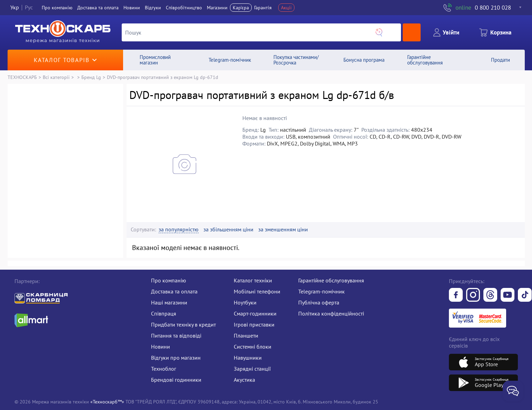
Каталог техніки (253, 280)
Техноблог (164, 369)
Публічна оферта (319, 302)
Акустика (244, 380)
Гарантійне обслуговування (331, 280)
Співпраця (164, 313)
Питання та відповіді (176, 336)
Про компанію (169, 280)
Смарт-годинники (255, 313)
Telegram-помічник (322, 291)
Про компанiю (57, 8)
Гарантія (263, 8)
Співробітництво (184, 8)
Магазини (217, 8)
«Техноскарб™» (107, 402)
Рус (29, 8)
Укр (15, 8)
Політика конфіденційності (331, 313)
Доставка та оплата (98, 8)
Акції (286, 8)
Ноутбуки (245, 302)
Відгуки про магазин (176, 358)
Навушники (248, 358)
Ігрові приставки (254, 324)
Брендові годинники (176, 380)
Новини (132, 8)
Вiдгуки (153, 8)
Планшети (246, 336)
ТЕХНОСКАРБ (22, 77)
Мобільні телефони (257, 291)
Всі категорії (56, 77)
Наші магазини (169, 302)
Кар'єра (241, 8)
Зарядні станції (252, 369)
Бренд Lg (91, 77)
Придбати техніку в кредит (183, 324)
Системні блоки (253, 347)
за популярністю (179, 229)
